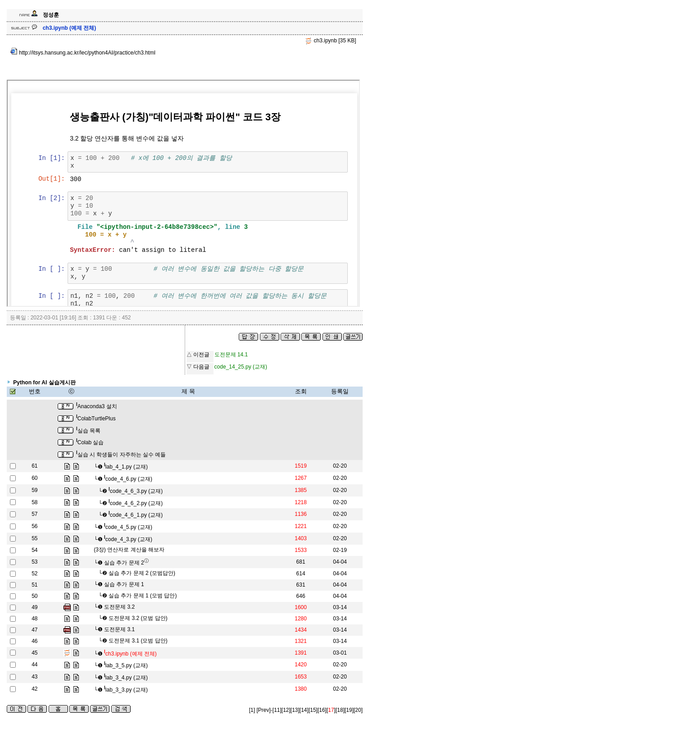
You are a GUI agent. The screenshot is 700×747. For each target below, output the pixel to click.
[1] (252, 710)
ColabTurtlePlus (96, 419)
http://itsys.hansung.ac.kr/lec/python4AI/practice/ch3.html (83, 53)
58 (34, 502)
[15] (313, 710)
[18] (340, 710)
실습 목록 (88, 431)
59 (34, 490)
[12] (286, 710)
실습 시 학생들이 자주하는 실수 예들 (121, 455)
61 (34, 466)
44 (34, 665)
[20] (358, 710)
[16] (322, 710)
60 (34, 478)
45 (34, 653)
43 (34, 677)
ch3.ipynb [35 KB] (330, 41)
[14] (304, 710)
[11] (277, 710)
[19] (349, 710)
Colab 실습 (90, 442)
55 (34, 538)
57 (34, 514)
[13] (295, 710)
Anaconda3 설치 (97, 406)
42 (34, 689)
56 (34, 526)
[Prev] (263, 710)
